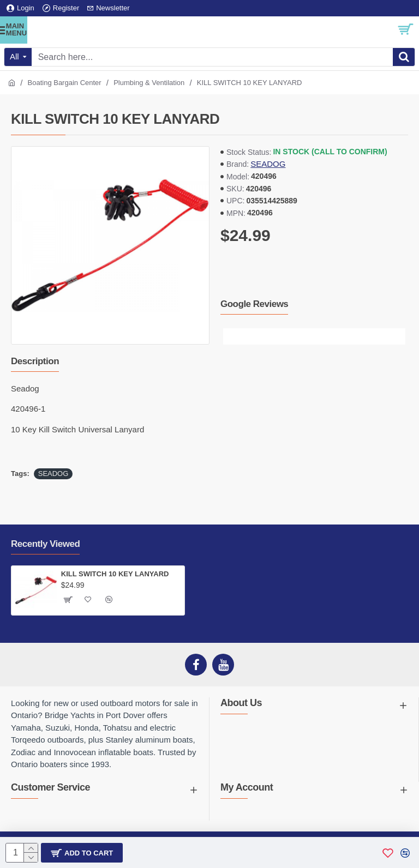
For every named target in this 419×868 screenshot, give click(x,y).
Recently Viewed (45, 544)
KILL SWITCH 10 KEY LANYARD (115, 574)
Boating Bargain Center (65, 83)
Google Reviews (254, 304)
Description (35, 361)
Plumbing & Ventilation (149, 83)
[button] (231, 336)
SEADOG (268, 164)
